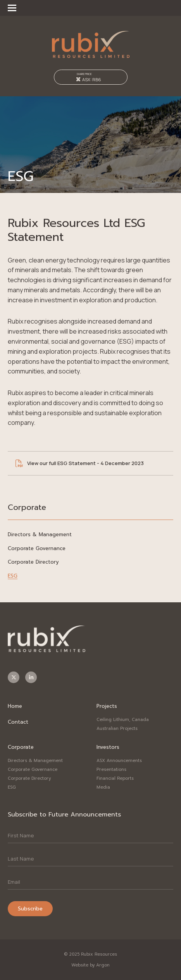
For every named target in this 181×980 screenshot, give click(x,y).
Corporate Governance (37, 548)
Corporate (21, 747)
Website (80, 965)
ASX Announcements (119, 761)
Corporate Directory (33, 562)
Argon (103, 965)
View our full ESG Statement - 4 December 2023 (85, 463)
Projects (107, 706)
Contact (18, 722)
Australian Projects (117, 729)
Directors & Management (40, 534)
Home (15, 706)
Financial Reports (115, 778)
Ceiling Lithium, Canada (123, 720)
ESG (13, 576)
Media (103, 787)
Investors (108, 747)
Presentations (111, 770)
